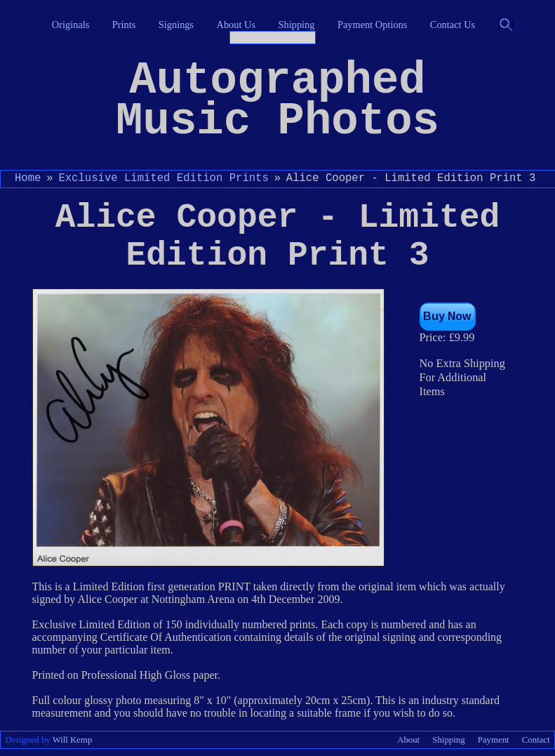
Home (28, 178)
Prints (124, 25)
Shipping (297, 25)
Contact (536, 740)
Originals (71, 25)
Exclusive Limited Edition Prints (163, 178)
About (408, 740)
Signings (176, 25)
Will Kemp (73, 740)
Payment (494, 740)
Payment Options (373, 25)
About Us (236, 25)
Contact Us (453, 25)
